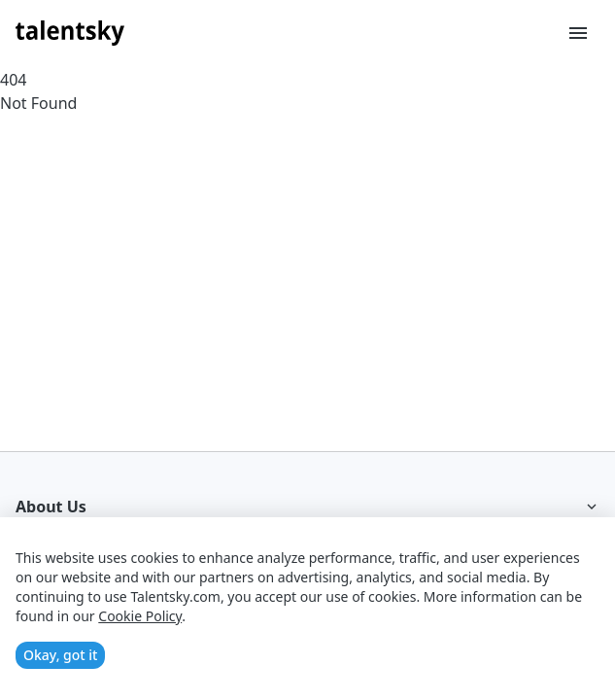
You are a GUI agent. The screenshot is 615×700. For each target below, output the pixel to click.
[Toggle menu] (578, 33)
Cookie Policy (140, 616)
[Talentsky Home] (70, 33)
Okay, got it (60, 655)
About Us (307, 507)
